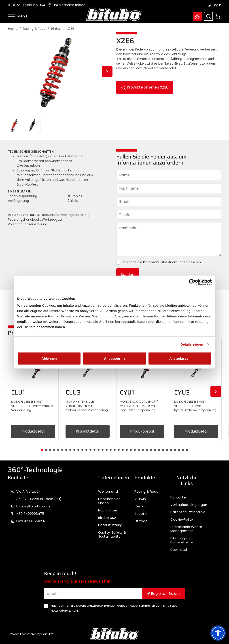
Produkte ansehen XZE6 (145, 87)
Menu (17, 16)
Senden (128, 275)
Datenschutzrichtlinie (188, 512)
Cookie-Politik (182, 519)
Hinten (56, 29)
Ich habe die (160, 262)
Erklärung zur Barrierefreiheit (183, 540)
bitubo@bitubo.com (33, 506)
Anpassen (115, 358)
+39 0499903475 (30, 514)
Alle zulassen (180, 358)
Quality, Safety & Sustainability (112, 534)
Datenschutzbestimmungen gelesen (172, 262)
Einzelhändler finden (67, 5)
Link (76, 611)
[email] (93, 593)
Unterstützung (110, 525)
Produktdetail (33, 431)
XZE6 (71, 29)
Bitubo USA (34, 5)
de (14, 5)
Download (179, 550)
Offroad (141, 521)
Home (13, 29)
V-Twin (140, 499)
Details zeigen (192, 344)
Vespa (140, 506)
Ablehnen (49, 358)
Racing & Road (34, 29)
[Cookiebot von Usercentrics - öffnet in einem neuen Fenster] (192, 282)
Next (107, 72)
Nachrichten (108, 510)
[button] (218, 633)
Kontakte (178, 497)
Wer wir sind (108, 492)
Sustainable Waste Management (186, 529)
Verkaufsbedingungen (189, 505)
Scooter (141, 514)
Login (215, 5)
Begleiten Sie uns (163, 594)
